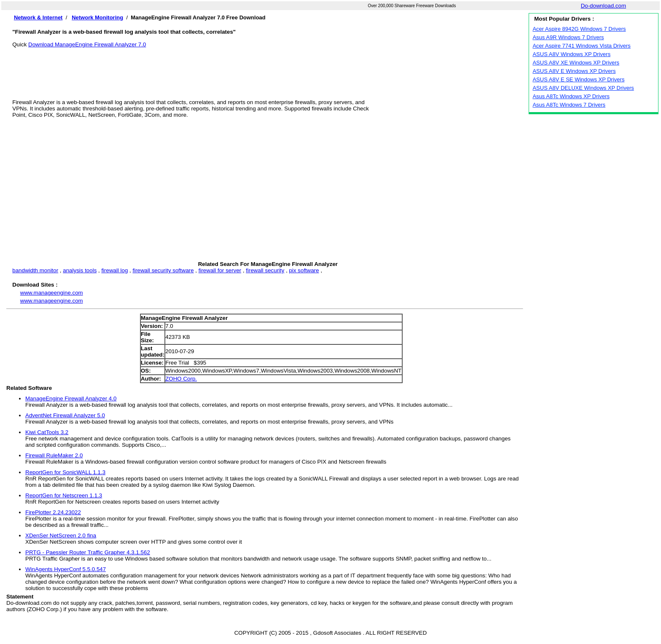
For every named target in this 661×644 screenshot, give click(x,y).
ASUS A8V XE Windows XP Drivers (576, 63)
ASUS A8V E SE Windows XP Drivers (578, 79)
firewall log (114, 270)
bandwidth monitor (35, 270)
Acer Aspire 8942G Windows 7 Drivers (579, 29)
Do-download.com (603, 6)
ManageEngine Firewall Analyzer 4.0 (71, 398)
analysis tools (80, 270)
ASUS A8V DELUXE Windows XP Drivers (583, 88)
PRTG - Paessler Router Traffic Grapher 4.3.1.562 (88, 552)
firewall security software (163, 270)
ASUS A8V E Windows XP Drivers (574, 71)
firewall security (265, 270)
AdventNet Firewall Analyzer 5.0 (65, 415)
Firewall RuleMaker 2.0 (54, 455)
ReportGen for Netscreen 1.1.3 (64, 495)
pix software (304, 270)
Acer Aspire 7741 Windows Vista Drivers (581, 46)
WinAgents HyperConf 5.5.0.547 (66, 569)
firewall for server (220, 270)
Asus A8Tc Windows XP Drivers (571, 96)
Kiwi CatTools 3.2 (47, 432)
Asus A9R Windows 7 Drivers (568, 37)
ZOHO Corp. (181, 379)
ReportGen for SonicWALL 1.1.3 (65, 472)
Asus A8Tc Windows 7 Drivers (569, 105)
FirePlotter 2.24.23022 (53, 512)
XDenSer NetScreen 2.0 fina (61, 535)
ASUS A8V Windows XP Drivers (571, 54)
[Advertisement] (268, 67)
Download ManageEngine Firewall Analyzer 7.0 (87, 44)
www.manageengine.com (52, 293)
